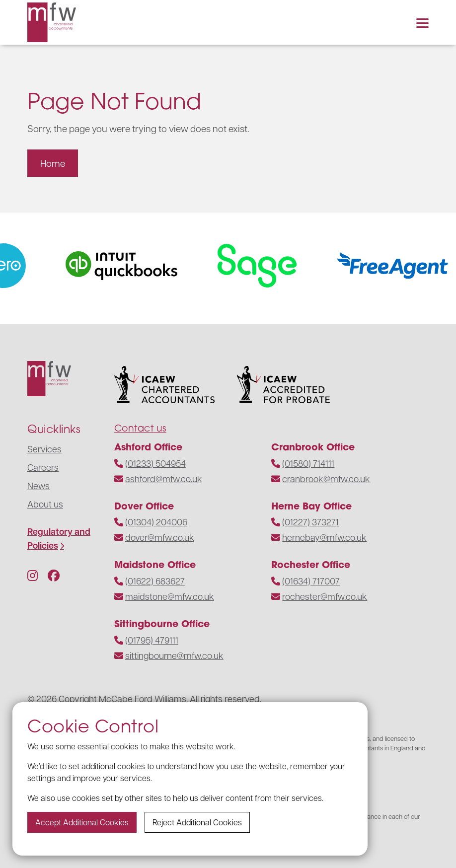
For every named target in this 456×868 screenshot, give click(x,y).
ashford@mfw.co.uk (164, 478)
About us (45, 504)
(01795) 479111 (152, 640)
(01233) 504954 (155, 463)
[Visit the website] (130, 266)
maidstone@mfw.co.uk (170, 596)
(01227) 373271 (310, 522)
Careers (43, 467)
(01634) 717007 (311, 581)
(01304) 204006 (156, 522)
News (38, 485)
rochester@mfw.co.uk (325, 596)
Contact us (140, 428)
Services (44, 449)
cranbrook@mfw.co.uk (326, 478)
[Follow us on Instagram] (33, 575)
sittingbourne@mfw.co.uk (174, 655)
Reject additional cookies (197, 822)
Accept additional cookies (82, 822)
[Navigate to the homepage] (52, 22)
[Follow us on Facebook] (54, 575)
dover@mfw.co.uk (160, 537)
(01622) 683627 (155, 581)
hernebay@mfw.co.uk (324, 537)
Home (53, 163)
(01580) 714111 (308, 463)
